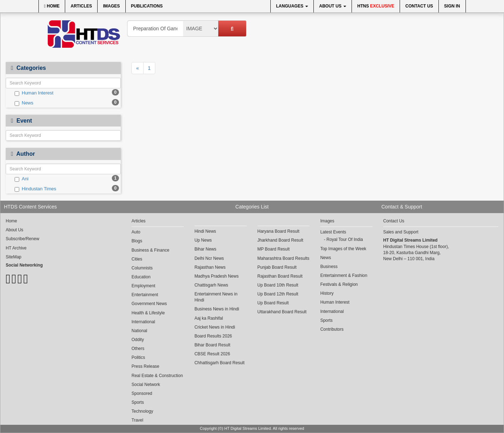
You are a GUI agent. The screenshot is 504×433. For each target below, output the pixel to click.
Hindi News (205, 231)
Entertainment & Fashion (344, 275)
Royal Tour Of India (345, 239)
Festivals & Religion (339, 284)
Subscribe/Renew (22, 239)
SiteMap (14, 257)
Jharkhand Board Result (280, 240)
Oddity (138, 340)
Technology (142, 411)
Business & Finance (150, 250)
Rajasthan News (210, 267)
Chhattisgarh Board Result (220, 363)
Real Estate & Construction (157, 376)
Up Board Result (273, 303)
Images (111, 6)
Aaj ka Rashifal (209, 318)
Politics (138, 357)
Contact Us (419, 6)
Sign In (452, 6)
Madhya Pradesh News (217, 276)
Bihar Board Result (212, 345)
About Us (333, 6)
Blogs (137, 241)
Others (138, 349)
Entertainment (145, 295)
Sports (138, 402)
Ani (22, 179)
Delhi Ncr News (209, 258)
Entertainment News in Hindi (216, 297)
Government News (149, 304)
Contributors (332, 329)
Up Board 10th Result (278, 285)
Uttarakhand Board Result (282, 312)
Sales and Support (401, 232)
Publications (147, 6)
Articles (81, 6)
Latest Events (333, 232)
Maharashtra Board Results (284, 258)
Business (329, 267)
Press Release (145, 366)
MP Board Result (274, 249)
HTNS (376, 6)
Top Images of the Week (343, 249)
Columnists (142, 268)
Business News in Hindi (217, 309)
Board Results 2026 (213, 336)
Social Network (146, 385)
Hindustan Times (35, 189)
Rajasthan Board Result (280, 276)
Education (141, 277)
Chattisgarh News (211, 285)
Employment (143, 286)
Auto (136, 232)
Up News (203, 240)
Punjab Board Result (277, 267)
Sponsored (142, 393)
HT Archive (16, 248)
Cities (137, 259)
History (327, 293)
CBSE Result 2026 (212, 354)
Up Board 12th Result (278, 294)
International (143, 322)
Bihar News (205, 249)
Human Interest (34, 93)
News (24, 103)
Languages (292, 6)
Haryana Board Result (279, 231)
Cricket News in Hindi (215, 327)
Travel (137, 420)
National (139, 331)
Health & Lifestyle (148, 313)
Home (52, 6)
